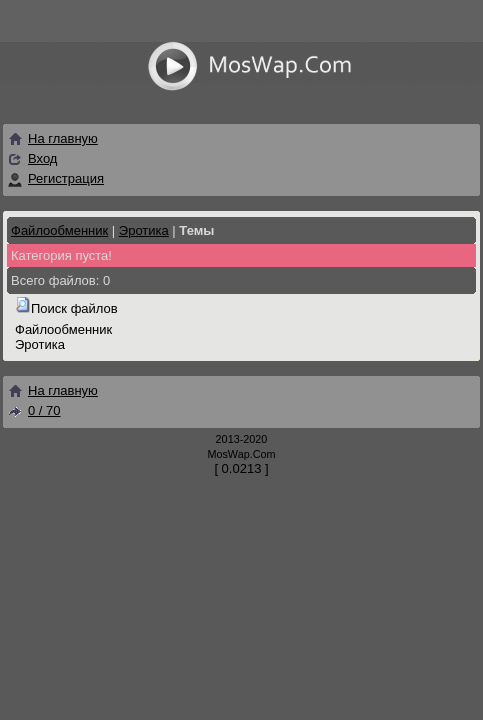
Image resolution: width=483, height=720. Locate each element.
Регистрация (66, 178)
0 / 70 (34, 410)
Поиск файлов (74, 308)
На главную (52, 138)
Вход (42, 158)
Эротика (144, 230)
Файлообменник (59, 230)
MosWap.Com (241, 454)
